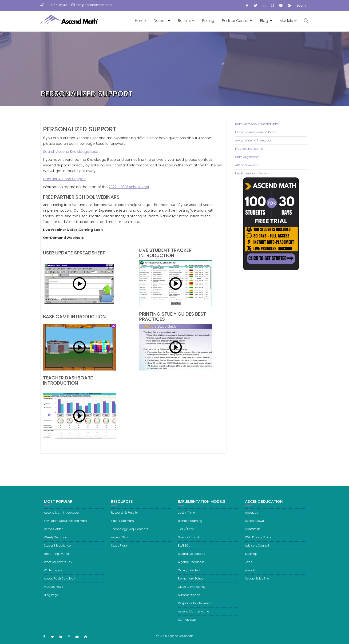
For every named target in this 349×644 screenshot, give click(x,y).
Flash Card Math (122, 525)
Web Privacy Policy (258, 542)
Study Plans (119, 550)
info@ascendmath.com (92, 5)
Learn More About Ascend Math (257, 124)
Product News (54, 591)
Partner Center (235, 21)
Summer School (190, 599)
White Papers (53, 575)
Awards (250, 575)
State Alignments (247, 157)
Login (301, 6)
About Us (252, 517)
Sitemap (251, 558)
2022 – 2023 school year (129, 187)
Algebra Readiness (191, 566)
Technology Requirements (130, 533)
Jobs (249, 566)
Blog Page (51, 599)
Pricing (208, 21)
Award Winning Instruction (254, 140)
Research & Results (124, 517)
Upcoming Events (56, 558)
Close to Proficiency (192, 591)
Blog (264, 21)
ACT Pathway (187, 624)
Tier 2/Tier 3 (186, 533)
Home (140, 21)
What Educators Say (58, 566)
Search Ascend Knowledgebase (71, 152)
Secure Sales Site (257, 583)
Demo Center (53, 533)
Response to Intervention (196, 608)
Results (184, 21)
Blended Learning (190, 525)
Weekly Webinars (56, 542)
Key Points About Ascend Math (65, 525)
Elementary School (191, 583)
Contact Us (253, 533)
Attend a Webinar (247, 165)
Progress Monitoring (249, 149)
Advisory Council (257, 550)
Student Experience (57, 550)
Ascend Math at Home (194, 616)
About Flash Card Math (60, 583)
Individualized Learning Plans (256, 132)
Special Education (191, 542)
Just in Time (186, 517)
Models (286, 21)
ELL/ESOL (184, 550)
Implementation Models (252, 173)
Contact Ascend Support (65, 179)
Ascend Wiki (119, 542)
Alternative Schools (192, 558)
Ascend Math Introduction (62, 517)
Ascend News (254, 525)
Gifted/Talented (189, 575)
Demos (160, 21)
